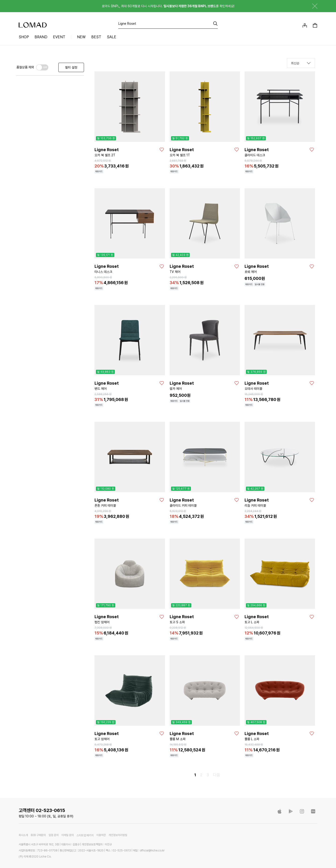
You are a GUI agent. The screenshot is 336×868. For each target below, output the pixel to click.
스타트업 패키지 (85, 835)
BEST (96, 37)
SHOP (24, 37)
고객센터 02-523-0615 (42, 810)
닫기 (311, 6)
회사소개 (23, 835)
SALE (112, 37)
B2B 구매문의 (38, 835)
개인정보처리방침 (118, 835)
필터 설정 (71, 67)
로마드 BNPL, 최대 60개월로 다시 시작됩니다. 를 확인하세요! (168, 6)
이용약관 (101, 835)
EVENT (59, 37)
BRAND (41, 37)
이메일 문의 (68, 835)
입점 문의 (54, 835)
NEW (81, 37)
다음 (217, 775)
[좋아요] (162, 150)
